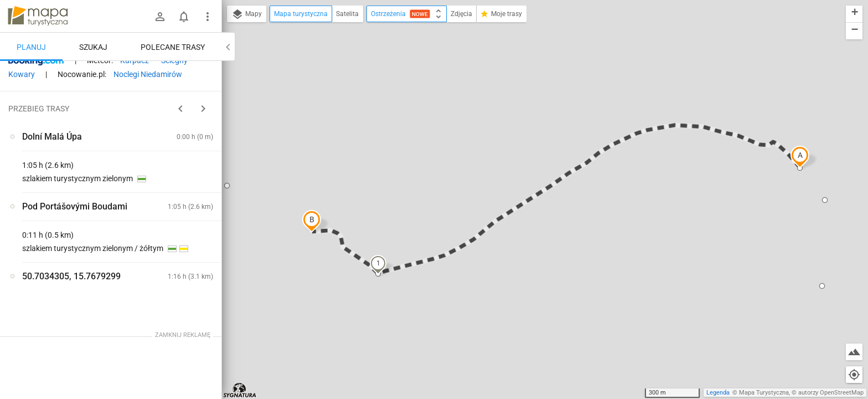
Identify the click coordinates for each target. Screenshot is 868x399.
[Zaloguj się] (160, 17)
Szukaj (93, 47)
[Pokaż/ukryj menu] (208, 17)
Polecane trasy (173, 47)
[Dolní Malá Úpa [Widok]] (66, 239)
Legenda (718, 393)
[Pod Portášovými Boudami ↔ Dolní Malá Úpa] (177, 216)
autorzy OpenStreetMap (831, 393)
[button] (800, 157)
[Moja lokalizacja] (854, 375)
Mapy (247, 14)
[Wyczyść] (212, 73)
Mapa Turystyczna (764, 393)
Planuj (31, 47)
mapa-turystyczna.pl (38, 16)
